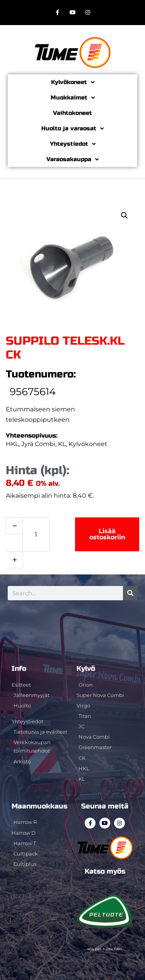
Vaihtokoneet (72, 113)
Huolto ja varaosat (72, 129)
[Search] (130, 593)
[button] (125, 216)
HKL (12, 444)
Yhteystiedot (73, 144)
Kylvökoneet (73, 82)
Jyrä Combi (38, 444)
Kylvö (86, 668)
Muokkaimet (73, 98)
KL (62, 444)
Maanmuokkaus (39, 806)
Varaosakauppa (72, 159)
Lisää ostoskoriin (107, 534)
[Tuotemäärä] (36, 534)
